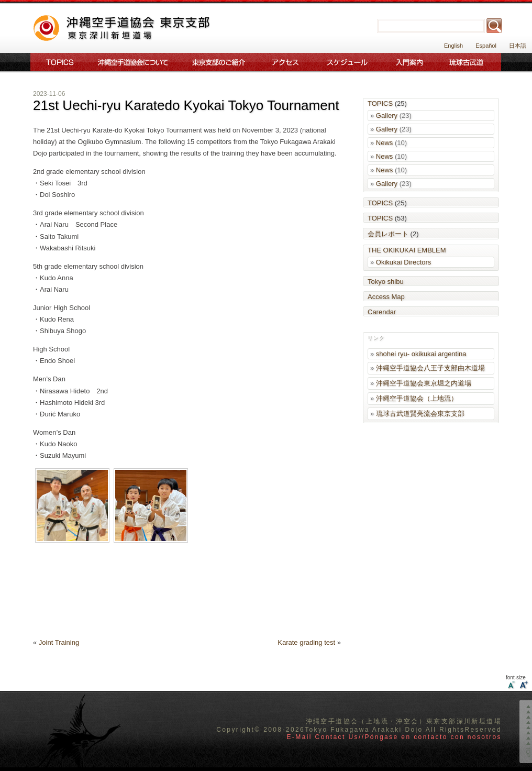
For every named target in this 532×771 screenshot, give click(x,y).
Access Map (386, 297)
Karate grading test (306, 642)
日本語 (518, 46)
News (385, 143)
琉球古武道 (468, 62)
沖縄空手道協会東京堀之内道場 (424, 383)
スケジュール (348, 62)
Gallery (387, 115)
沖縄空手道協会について (132, 62)
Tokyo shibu (386, 282)
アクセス (285, 62)
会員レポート (388, 234)
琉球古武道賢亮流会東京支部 (420, 414)
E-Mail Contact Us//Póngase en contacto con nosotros (394, 737)
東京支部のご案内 (219, 62)
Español (486, 46)
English (453, 46)
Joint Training (59, 642)
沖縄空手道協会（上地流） (417, 398)
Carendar (382, 312)
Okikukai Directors (403, 262)
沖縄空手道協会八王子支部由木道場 (430, 368)
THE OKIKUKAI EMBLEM (407, 250)
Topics (58, 62)
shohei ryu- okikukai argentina (421, 354)
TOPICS (380, 103)
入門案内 (409, 62)
